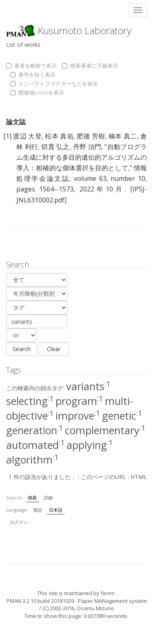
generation (35, 430)
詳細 (48, 498)
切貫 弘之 (55, 147)
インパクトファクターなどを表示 (54, 84)
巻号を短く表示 (33, 75)
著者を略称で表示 (31, 66)
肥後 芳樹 (91, 136)
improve (78, 415)
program (79, 401)
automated (35, 445)
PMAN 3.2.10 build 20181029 (40, 601)
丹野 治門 (87, 147)
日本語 (56, 510)
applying (90, 445)
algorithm (32, 459)
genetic (122, 415)
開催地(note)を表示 (37, 92)
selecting (30, 401)
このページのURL (103, 477)
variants (88, 386)
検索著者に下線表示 (90, 66)
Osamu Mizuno (95, 608)
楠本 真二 (123, 136)
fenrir (108, 593)
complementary (105, 430)
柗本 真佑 (59, 136)
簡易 (32, 498)
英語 (38, 510)
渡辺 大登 (27, 136)
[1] (7, 136)
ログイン (19, 522)
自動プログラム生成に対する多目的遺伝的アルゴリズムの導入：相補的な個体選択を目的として (82, 157)
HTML (139, 477)
